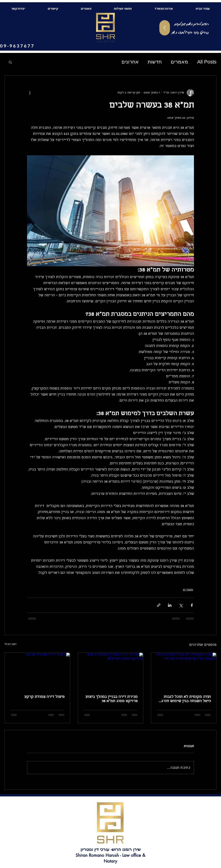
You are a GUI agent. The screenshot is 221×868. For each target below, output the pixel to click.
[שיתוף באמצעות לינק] (159, 605)
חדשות (155, 62)
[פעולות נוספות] (30, 93)
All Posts (207, 62)
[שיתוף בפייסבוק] (192, 605)
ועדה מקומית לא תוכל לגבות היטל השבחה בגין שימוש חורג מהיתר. (186, 699)
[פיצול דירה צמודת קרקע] (37, 671)
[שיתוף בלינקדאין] (170, 605)
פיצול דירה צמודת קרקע (44, 697)
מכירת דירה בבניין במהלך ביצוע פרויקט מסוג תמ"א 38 (112, 699)
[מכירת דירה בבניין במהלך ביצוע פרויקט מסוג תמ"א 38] (111, 671)
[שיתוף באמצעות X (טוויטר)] (181, 605)
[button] (10, 62)
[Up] (165, 28)
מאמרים (179, 62)
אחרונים (130, 62)
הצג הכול (10, 644)
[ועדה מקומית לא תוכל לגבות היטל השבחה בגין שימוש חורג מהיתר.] (184, 671)
